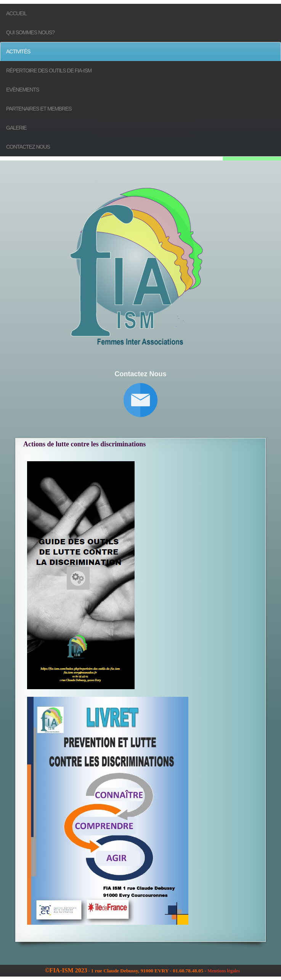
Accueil (16, 13)
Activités (18, 51)
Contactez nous (28, 147)
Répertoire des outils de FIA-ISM (49, 71)
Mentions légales (224, 971)
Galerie (16, 128)
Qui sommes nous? (30, 32)
